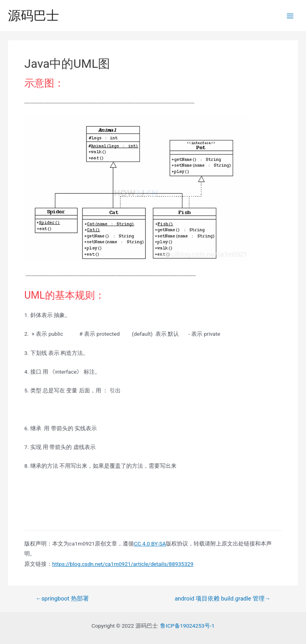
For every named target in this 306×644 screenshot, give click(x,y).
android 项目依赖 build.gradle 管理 (222, 599)
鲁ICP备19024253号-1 (187, 626)
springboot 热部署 (62, 599)
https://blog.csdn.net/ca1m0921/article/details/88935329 (123, 564)
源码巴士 (33, 16)
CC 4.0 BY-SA (150, 544)
